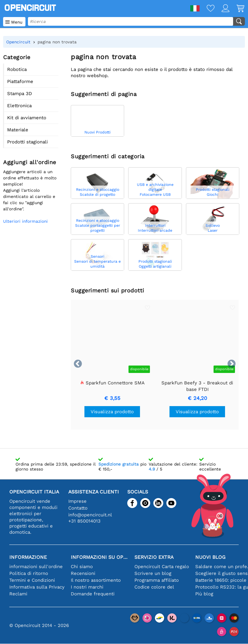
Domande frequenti (93, 594)
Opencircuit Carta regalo (162, 567)
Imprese (77, 501)
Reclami (18, 594)
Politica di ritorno (29, 573)
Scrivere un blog (153, 573)
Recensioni (83, 573)
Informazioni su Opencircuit (99, 557)
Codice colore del (154, 587)
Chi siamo (82, 567)
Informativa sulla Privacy (37, 587)
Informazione (28, 557)
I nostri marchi (87, 587)
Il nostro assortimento (96, 580)
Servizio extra (154, 557)
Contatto (78, 508)
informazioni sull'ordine (36, 567)
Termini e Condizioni (32, 580)
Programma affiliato (157, 580)
